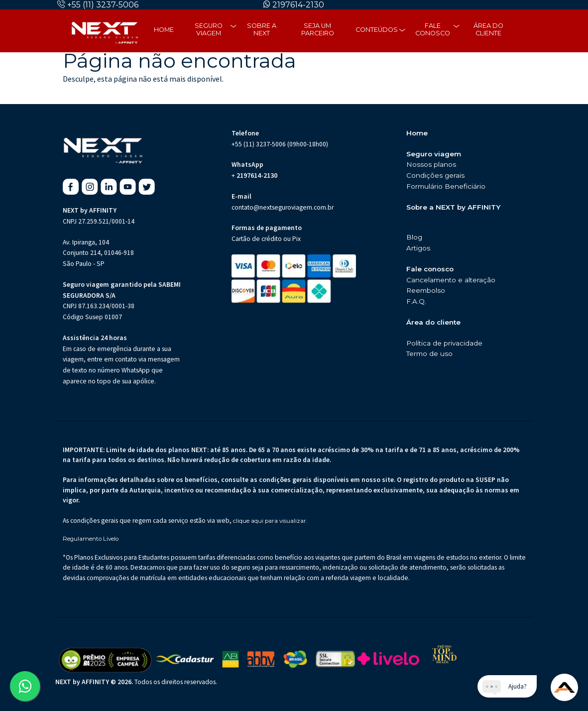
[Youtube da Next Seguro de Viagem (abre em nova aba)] (128, 187)
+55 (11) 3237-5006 (103, 5)
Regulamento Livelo (91, 539)
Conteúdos (377, 30)
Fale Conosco (433, 29)
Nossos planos (431, 164)
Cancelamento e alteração (451, 280)
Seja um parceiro (318, 29)
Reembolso (426, 290)
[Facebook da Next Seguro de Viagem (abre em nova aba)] (71, 187)
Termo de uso (429, 354)
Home (164, 30)
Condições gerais (435, 175)
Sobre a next (262, 29)
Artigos (418, 248)
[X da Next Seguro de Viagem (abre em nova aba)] (147, 187)
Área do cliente (488, 29)
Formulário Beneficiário (446, 186)
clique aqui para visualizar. (270, 521)
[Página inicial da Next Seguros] (105, 31)
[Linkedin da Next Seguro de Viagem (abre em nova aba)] (109, 187)
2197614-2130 (298, 5)
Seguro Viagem (209, 29)
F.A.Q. (416, 301)
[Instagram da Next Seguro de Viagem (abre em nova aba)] (90, 187)
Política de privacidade (444, 343)
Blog (414, 237)
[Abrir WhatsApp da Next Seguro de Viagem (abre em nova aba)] (25, 686)
